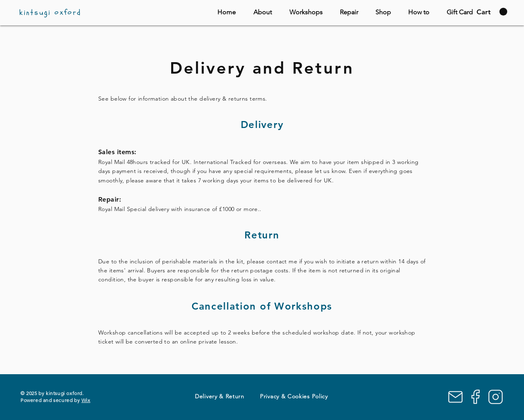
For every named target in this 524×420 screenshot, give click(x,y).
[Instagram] (496, 397)
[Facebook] (475, 397)
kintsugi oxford (50, 12)
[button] (492, 12)
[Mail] (455, 397)
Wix (86, 400)
